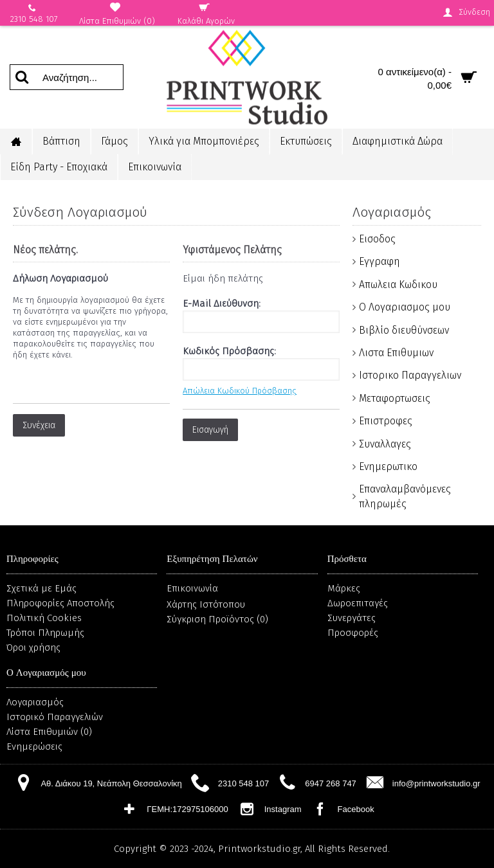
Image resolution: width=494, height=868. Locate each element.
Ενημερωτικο (388, 466)
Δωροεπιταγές (358, 603)
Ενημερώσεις (34, 746)
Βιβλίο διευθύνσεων (404, 330)
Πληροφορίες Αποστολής (60, 603)
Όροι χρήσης (33, 647)
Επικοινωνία (192, 588)
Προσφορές (353, 633)
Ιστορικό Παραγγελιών (55, 717)
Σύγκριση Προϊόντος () (217, 619)
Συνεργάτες (352, 618)
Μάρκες (344, 588)
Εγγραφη (380, 261)
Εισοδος (377, 239)
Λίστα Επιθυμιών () (49, 732)
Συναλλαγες (385, 444)
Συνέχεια (39, 425)
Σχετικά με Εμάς (41, 588)
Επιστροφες (386, 421)
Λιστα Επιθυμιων (396, 353)
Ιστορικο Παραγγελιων (410, 375)
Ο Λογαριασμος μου (405, 307)
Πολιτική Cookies (44, 618)
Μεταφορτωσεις (395, 398)
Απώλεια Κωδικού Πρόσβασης (240, 391)
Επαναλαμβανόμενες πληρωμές (405, 496)
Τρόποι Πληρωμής (45, 633)
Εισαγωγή (210, 430)
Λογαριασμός (35, 702)
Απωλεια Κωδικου (398, 285)
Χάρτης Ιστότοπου (206, 604)
